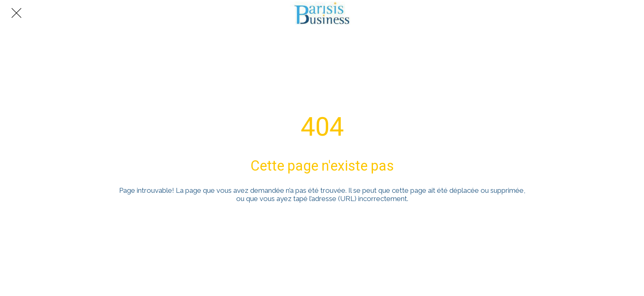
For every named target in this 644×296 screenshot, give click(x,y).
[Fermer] (16, 13)
